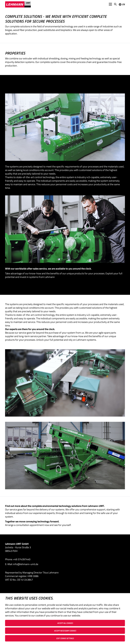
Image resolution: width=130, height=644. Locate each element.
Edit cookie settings (65, 638)
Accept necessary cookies (65, 631)
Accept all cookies (65, 623)
